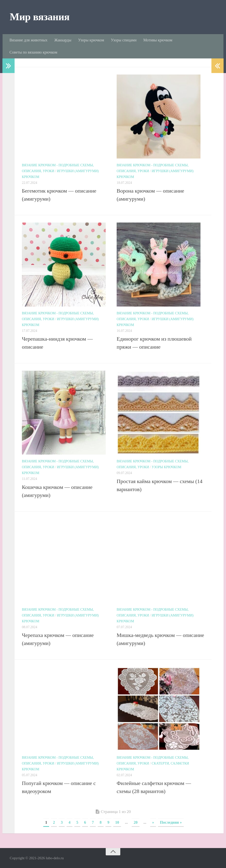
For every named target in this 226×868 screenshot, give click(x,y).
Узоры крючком (91, 40)
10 (117, 822)
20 (136, 822)
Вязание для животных (28, 40)
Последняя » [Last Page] (171, 822)
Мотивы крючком (158, 40)
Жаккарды (63, 40)
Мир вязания (40, 17)
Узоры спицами (124, 40)
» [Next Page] (153, 822)
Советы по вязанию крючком (33, 52)
